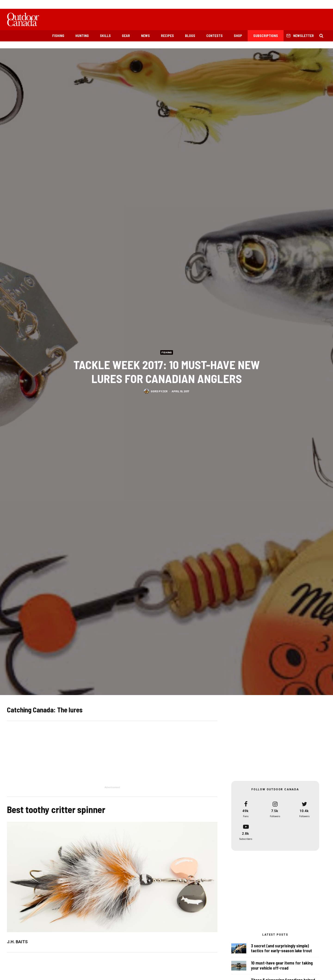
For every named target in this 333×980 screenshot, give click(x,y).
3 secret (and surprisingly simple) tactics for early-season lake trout (281, 948)
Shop (238, 36)
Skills (105, 36)
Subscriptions (266, 36)
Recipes (167, 36)
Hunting (82, 36)
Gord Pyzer (159, 392)
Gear (126, 36)
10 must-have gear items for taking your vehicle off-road (282, 966)
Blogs (190, 36)
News (145, 36)
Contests (214, 36)
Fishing (58, 36)
